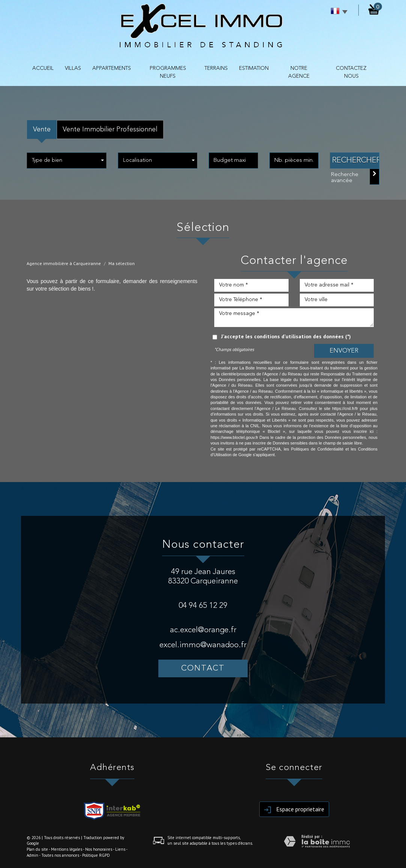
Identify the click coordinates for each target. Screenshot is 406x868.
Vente (42, 130)
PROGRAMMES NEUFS (168, 72)
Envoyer (344, 351)
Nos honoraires (99, 849)
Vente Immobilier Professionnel (110, 130)
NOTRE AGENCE (299, 72)
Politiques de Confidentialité (317, 449)
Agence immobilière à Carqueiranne (64, 263)
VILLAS (73, 68)
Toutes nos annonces (60, 855)
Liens (120, 849)
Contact (203, 668)
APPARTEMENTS (112, 68)
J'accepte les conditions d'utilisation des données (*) (286, 336)
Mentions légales (67, 849)
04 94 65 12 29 (203, 606)
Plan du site (37, 849)
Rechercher (356, 160)
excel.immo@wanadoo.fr (203, 645)
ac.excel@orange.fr (203, 630)
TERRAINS (216, 68)
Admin (32, 855)
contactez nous (351, 72)
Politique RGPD (96, 855)
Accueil (43, 68)
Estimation (254, 68)
